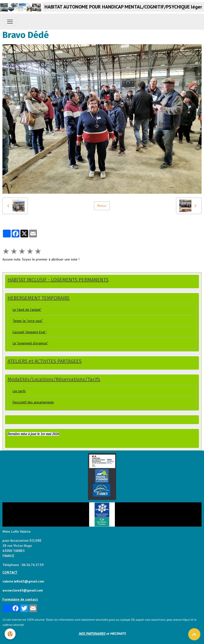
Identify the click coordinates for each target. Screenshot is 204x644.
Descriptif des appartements (33, 402)
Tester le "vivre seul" (28, 321)
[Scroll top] (194, 634)
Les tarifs (19, 391)
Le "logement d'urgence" (30, 343)
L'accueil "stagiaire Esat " (30, 332)
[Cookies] (10, 634)
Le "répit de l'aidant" (27, 310)
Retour (102, 206)
